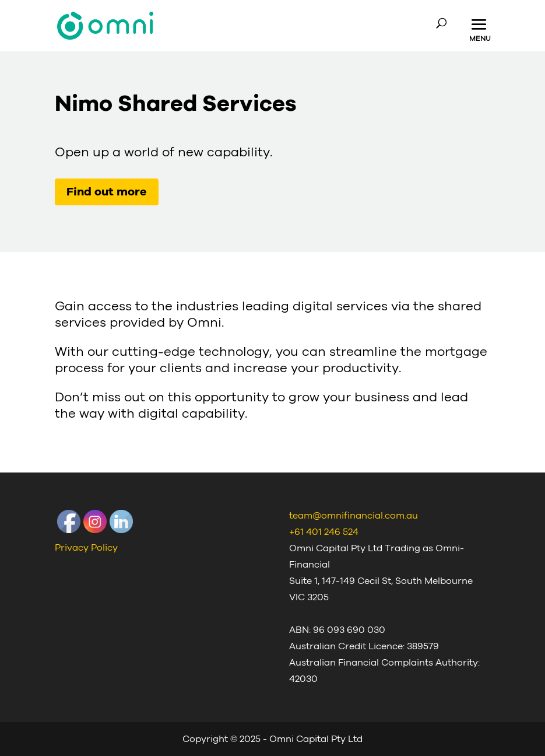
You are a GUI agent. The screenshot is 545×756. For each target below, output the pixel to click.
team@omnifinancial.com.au (354, 516)
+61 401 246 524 (324, 532)
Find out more (107, 192)
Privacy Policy (86, 548)
